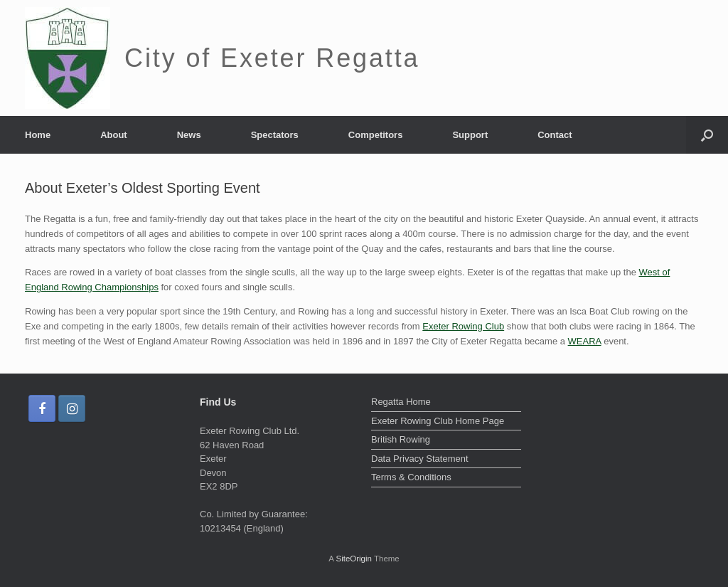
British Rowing (401, 439)
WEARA (585, 341)
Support (470, 135)
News (189, 135)
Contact (555, 135)
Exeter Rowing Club (463, 326)
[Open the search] (707, 135)
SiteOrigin (354, 559)
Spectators (275, 135)
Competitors (376, 135)
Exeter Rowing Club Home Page (438, 421)
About (114, 135)
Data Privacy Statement (420, 459)
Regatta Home (401, 402)
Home (38, 135)
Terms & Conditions (411, 477)
